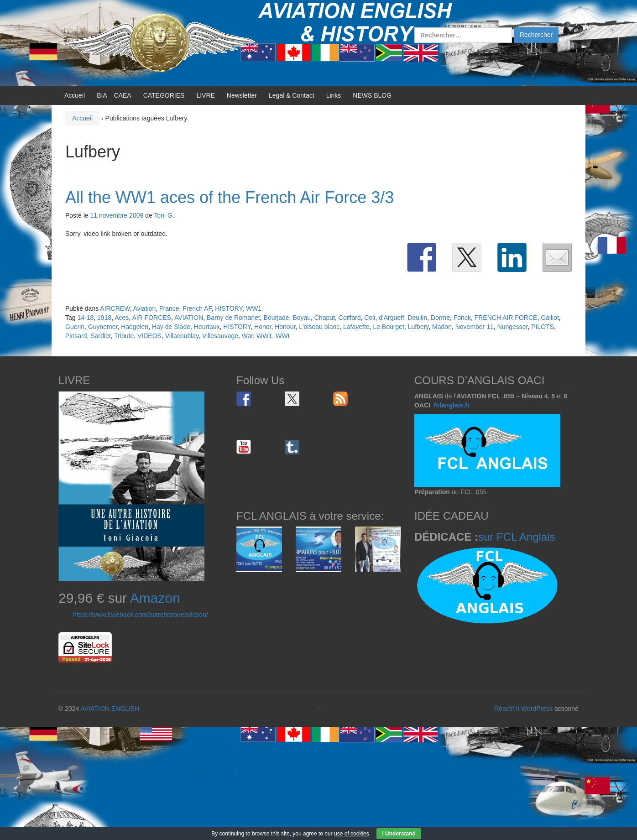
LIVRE (205, 95)
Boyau (302, 318)
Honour (285, 327)
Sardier (100, 336)
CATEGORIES (164, 95)
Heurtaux (207, 327)
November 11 (475, 327)
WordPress (537, 709)
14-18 (85, 318)
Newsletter (242, 95)
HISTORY (229, 308)
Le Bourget (389, 327)
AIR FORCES (151, 318)
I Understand (399, 834)
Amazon (155, 598)
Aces (122, 318)
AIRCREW (115, 308)
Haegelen (135, 327)
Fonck (462, 318)
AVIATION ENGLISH (110, 709)
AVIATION (189, 318)
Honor (263, 327)
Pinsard (76, 336)
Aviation (145, 308)
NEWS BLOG (372, 95)
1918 (104, 318)
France (169, 308)
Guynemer (103, 327)
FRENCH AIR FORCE (506, 318)
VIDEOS (149, 336)
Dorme (440, 318)
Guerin (75, 327)
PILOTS (543, 327)
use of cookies (352, 834)
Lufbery (418, 327)
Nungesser (513, 327)
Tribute (124, 336)
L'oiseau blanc (319, 327)
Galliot (550, 318)
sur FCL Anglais (517, 537)
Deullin (417, 318)
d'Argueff (391, 318)
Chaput (325, 318)
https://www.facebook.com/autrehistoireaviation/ (141, 615)
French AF (197, 308)
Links (334, 95)
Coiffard (350, 318)
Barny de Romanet (233, 318)
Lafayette (356, 327)
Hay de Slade (171, 327)
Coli (370, 318)
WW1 (254, 308)
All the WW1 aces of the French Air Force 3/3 (230, 197)
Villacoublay (182, 336)
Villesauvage (220, 336)
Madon (442, 327)
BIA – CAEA (114, 95)
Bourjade (277, 318)
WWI (282, 336)
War (247, 336)
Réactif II (507, 709)
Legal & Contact (292, 95)
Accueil (75, 95)
